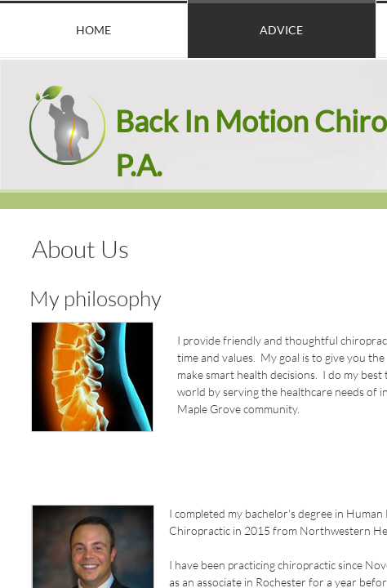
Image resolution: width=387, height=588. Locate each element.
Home (93, 30)
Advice (281, 30)
